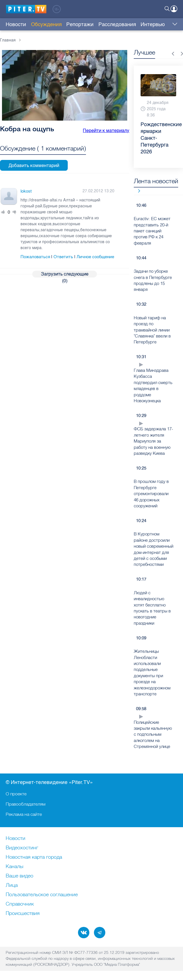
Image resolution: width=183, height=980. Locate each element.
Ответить (63, 257)
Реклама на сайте (24, 814)
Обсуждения (46, 24)
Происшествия (23, 914)
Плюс (3, 212)
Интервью (153, 24)
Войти (174, 9)
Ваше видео (19, 876)
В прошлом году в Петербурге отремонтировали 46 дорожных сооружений (151, 494)
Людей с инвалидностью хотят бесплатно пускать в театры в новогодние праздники (152, 608)
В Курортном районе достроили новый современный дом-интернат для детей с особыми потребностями (154, 549)
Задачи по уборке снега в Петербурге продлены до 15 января (153, 280)
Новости (16, 24)
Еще (173, 24)
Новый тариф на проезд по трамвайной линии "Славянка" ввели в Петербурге (152, 330)
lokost (26, 191)
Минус (15, 212)
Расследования (117, 24)
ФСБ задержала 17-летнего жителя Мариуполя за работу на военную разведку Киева (153, 441)
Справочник (20, 904)
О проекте (16, 794)
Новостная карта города (34, 857)
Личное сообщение (95, 257)
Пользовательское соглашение (42, 895)
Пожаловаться (35, 257)
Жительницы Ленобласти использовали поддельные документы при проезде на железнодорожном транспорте (152, 673)
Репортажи (80, 24)
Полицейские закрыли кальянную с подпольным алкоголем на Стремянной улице (153, 734)
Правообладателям (26, 804)
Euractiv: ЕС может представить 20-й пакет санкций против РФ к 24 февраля (152, 231)
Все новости (137, 191)
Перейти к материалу (106, 131)
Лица (12, 885)
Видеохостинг (22, 848)
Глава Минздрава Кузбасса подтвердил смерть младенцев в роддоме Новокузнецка (153, 385)
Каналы (15, 867)
